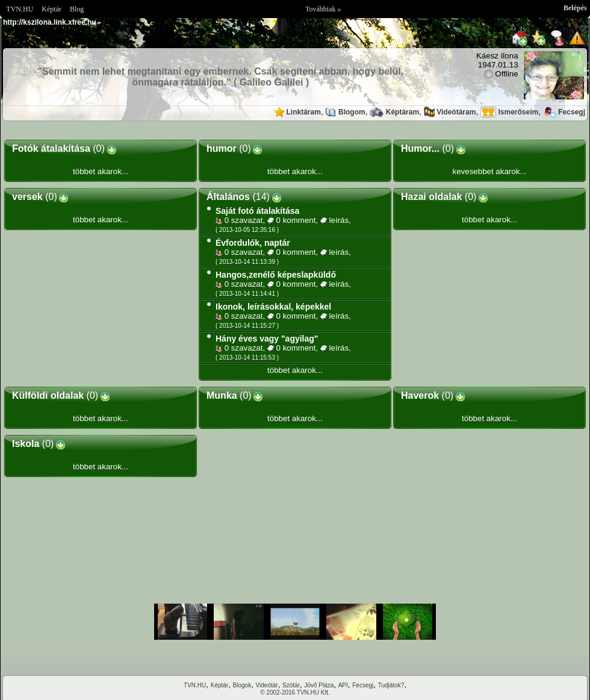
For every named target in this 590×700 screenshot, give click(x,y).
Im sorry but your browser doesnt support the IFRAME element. (295, 622)
